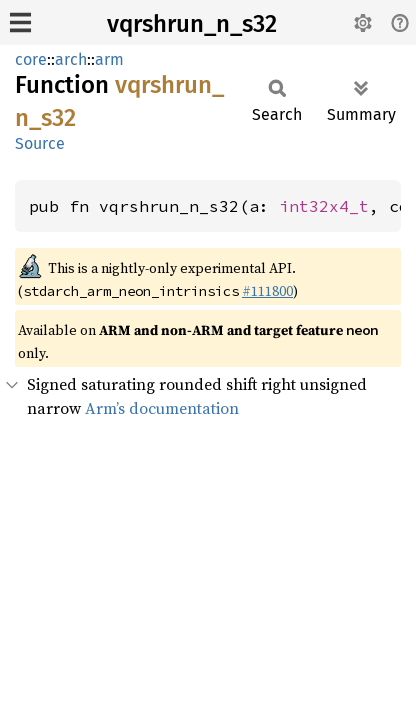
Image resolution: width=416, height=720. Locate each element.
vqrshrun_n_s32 (192, 24)
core (31, 59)
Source (40, 143)
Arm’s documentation (162, 408)
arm (109, 59)
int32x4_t (324, 206)
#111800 (267, 291)
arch (71, 59)
